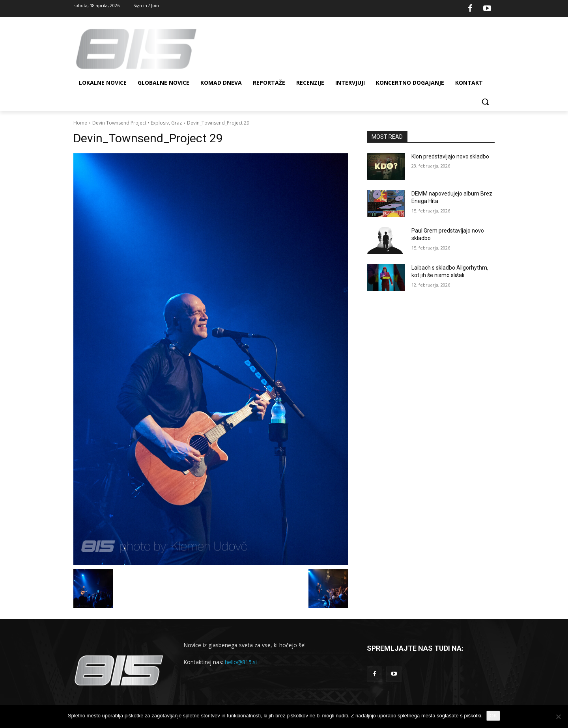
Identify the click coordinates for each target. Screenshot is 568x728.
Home (80, 123)
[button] (485, 102)
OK (493, 716)
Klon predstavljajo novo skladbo (450, 156)
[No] (558, 717)
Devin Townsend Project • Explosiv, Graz (137, 123)
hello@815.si (241, 662)
